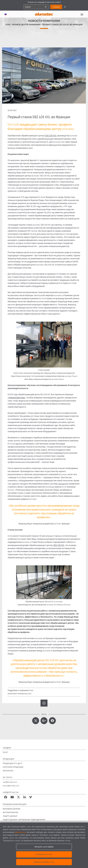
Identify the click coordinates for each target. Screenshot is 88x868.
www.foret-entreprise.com (19, 694)
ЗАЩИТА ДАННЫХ (10, 816)
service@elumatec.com (11, 786)
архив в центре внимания (26, 25)
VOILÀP (5, 752)
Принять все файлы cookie (44, 862)
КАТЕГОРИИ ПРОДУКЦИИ (13, 767)
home (8, 25)
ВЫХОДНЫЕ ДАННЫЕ (12, 809)
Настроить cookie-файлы (44, 847)
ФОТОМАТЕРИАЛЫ (10, 812)
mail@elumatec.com (10, 782)
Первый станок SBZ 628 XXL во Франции (62, 25)
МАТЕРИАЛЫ (8, 771)
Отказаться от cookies (44, 854)
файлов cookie (20, 832)
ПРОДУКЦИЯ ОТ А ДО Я (12, 763)
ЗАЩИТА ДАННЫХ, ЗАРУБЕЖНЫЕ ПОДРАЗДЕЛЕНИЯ (24, 820)
